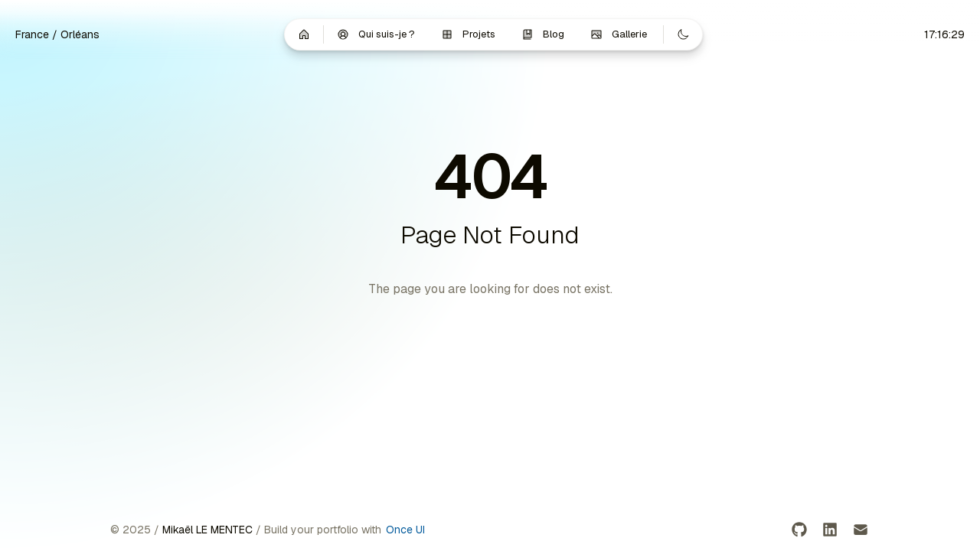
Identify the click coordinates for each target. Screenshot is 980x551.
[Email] (861, 530)
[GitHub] (799, 530)
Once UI (405, 530)
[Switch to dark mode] (683, 34)
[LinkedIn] (830, 530)
